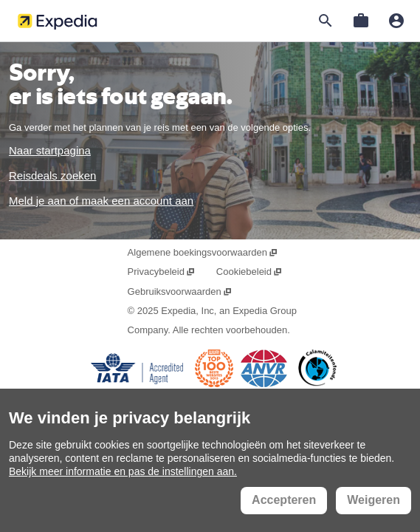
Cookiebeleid (249, 272)
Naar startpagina (50, 150)
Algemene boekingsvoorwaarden (203, 252)
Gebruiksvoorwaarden (180, 291)
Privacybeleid (162, 272)
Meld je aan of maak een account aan (101, 201)
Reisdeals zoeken (52, 175)
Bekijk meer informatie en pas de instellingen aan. (123, 471)
